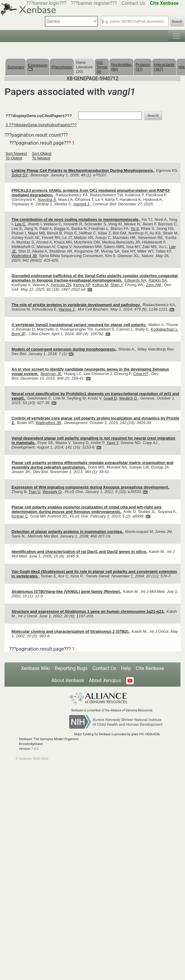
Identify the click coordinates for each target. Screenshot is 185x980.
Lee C (20, 224)
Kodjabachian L (164, 329)
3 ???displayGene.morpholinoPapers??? (41, 125)
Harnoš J (81, 204)
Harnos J (66, 309)
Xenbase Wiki (36, 668)
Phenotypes (62, 67)
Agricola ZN (61, 285)
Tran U (34, 492)
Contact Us (134, 3)
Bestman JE (51, 374)
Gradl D (110, 398)
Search (177, 22)
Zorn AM (153, 285)
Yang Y (112, 443)
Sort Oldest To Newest (42, 156)
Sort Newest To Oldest (16, 156)
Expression (38, 67)
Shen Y (117, 285)
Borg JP (18, 334)
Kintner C (20, 516)
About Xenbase (68, 680)
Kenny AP (82, 285)
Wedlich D (128, 398)
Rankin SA (158, 280)
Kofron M (100, 285)
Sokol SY (19, 175)
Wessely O (52, 492)
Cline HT (140, 374)
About (105, 680)
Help (126, 668)
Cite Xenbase (150, 668)
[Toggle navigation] (177, 36)
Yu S (135, 229)
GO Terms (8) (102, 67)
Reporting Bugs (71, 668)
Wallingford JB (24, 256)
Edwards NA (136, 280)
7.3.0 (35, 749)
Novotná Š (47, 199)
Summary (16, 67)
